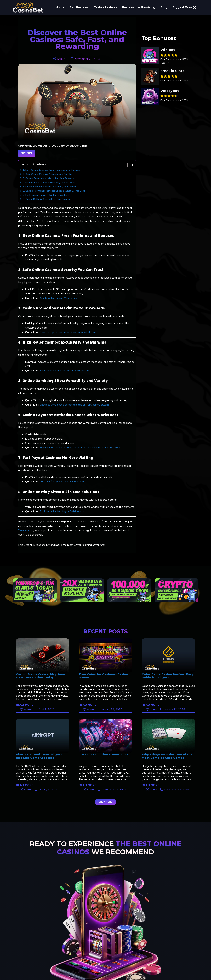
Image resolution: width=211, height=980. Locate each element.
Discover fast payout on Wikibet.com (62, 482)
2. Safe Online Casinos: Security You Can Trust (49, 174)
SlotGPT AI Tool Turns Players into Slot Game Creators (39, 756)
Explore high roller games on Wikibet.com (65, 371)
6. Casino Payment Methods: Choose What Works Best (54, 191)
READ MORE (25, 705)
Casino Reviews (105, 7)
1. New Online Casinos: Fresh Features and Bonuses (52, 170)
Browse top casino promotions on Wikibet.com (68, 332)
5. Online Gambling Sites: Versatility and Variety (50, 187)
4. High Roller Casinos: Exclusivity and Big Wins (49, 182)
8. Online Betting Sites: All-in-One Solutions (47, 199)
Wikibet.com (26, 530)
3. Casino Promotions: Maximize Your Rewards (49, 178)
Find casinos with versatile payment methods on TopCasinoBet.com (80, 448)
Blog (164, 7)
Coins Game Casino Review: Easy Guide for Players (168, 676)
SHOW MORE (105, 802)
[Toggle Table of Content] (129, 165)
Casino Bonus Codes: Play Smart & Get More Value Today (41, 676)
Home (60, 7)
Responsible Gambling (139, 7)
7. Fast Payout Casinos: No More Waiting (46, 195)
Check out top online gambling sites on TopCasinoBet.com (74, 405)
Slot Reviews (79, 7)
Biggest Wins (184, 7)
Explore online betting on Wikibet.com (62, 511)
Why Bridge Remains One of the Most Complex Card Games (167, 756)
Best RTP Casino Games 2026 (105, 755)
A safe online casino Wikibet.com (59, 298)
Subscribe (27, 153)
